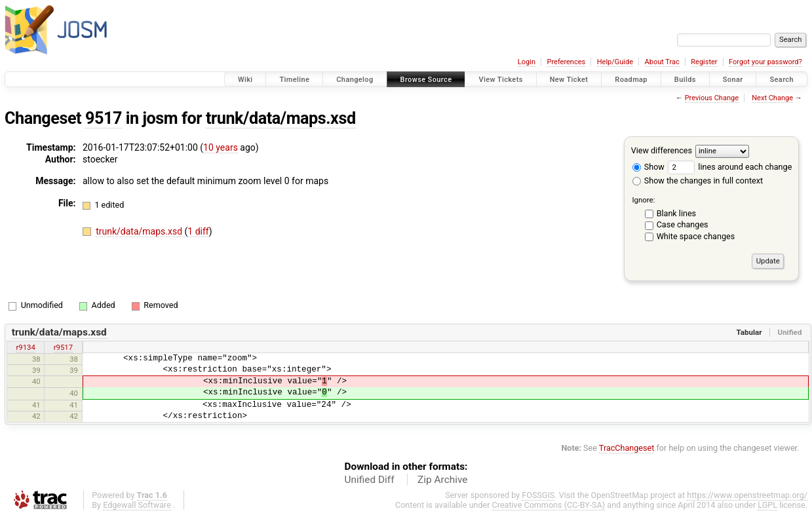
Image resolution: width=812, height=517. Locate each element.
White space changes (696, 236)
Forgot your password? (765, 62)
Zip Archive (442, 480)
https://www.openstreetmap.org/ (747, 495)
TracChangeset (627, 448)
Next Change (772, 98)
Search (782, 80)
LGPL (767, 505)
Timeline (294, 80)
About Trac (662, 62)
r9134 (25, 347)
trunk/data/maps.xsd (281, 118)
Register (704, 62)
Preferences (566, 62)
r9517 (63, 347)
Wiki (245, 80)
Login (527, 62)
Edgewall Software (137, 505)
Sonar (733, 80)
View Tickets (500, 80)
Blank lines (676, 213)
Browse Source (426, 80)
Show (648, 167)
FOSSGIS (538, 495)
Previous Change (712, 98)
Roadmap (631, 80)
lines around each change (730, 167)
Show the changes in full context (698, 181)
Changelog (355, 80)
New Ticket (569, 80)
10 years (221, 147)
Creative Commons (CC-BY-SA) (549, 505)
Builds (685, 80)
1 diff (198, 231)
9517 (104, 118)
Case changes (683, 224)
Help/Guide (615, 62)
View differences (662, 150)
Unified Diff (370, 480)
